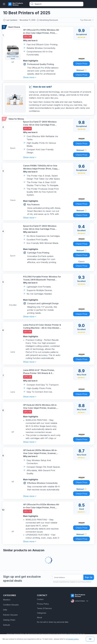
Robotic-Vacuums (10, 615)
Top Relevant (87, 20)
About (39, 617)
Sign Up (89, 577)
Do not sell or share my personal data (53, 622)
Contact (40, 599)
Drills (5, 610)
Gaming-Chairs (9, 620)
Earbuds (7, 625)
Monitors (7, 600)
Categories (42, 613)
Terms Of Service (44, 608)
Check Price (81, 64)
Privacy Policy (43, 604)
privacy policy (73, 639)
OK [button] (90, 639)
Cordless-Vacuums (11, 605)
